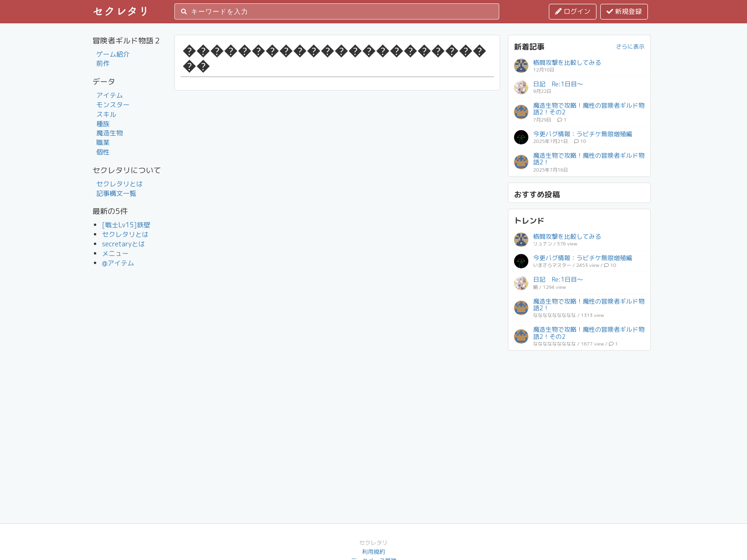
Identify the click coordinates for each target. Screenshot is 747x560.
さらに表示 (630, 46)
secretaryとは (124, 244)
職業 (103, 142)
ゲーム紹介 (113, 54)
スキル (106, 114)
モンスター (113, 105)
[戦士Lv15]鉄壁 (126, 225)
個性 (103, 152)
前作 (103, 63)
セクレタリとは (120, 184)
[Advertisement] (579, 416)
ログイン (573, 11)
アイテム (110, 95)
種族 (103, 124)
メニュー (115, 253)
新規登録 (624, 11)
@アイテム (118, 263)
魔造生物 (110, 133)
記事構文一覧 (116, 193)
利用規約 (373, 552)
